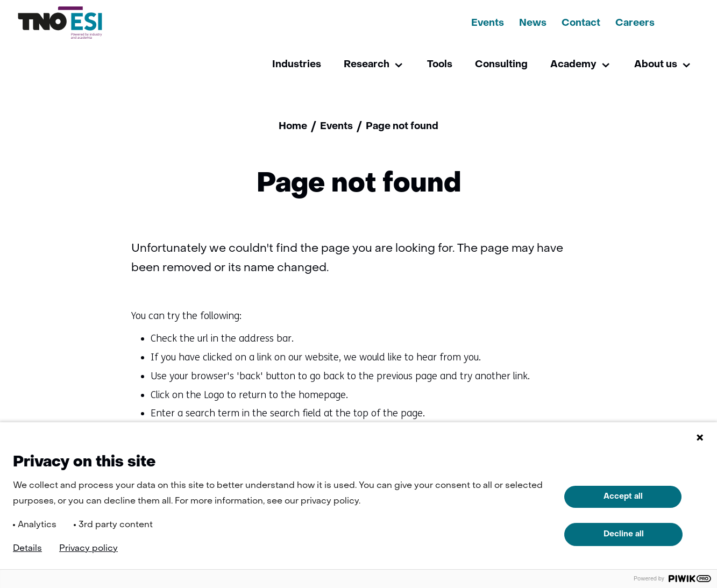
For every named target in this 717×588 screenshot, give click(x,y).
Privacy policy (88, 549)
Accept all (623, 497)
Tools (440, 65)
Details (27, 549)
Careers (635, 23)
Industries (297, 65)
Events (488, 23)
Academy (573, 65)
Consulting (501, 65)
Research (367, 65)
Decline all (624, 534)
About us (656, 65)
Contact (581, 23)
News (533, 23)
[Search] (681, 23)
